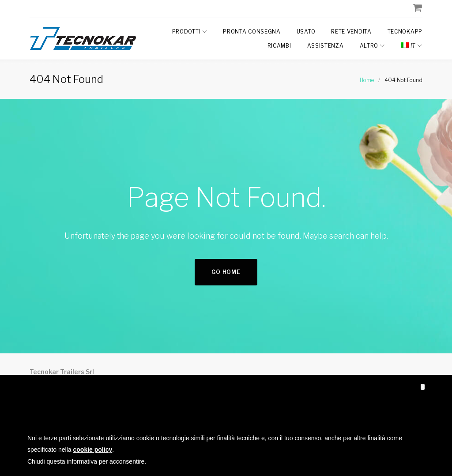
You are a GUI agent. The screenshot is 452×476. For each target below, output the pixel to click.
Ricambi (279, 46)
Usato (306, 32)
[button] (423, 387)
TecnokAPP (405, 32)
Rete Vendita (351, 32)
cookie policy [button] (93, 450)
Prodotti (186, 32)
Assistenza (326, 46)
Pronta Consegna (252, 32)
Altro (369, 46)
